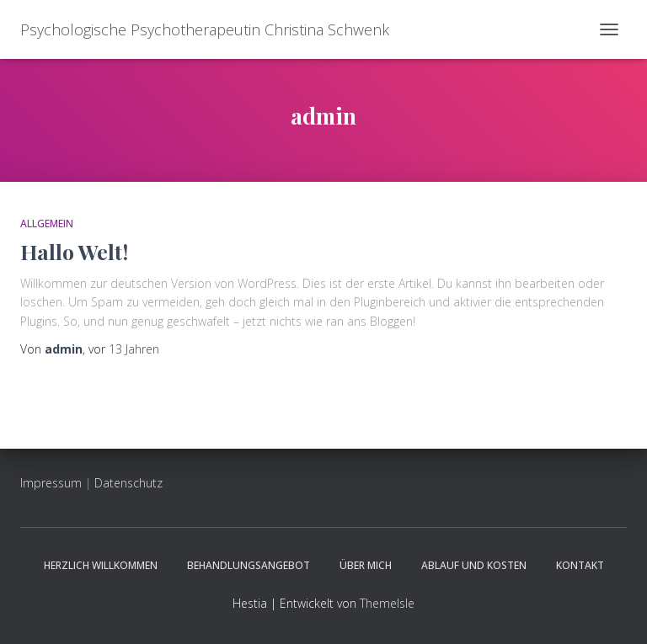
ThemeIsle (387, 603)
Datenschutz (128, 483)
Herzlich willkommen (101, 565)
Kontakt (580, 565)
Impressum (51, 483)
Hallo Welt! (74, 251)
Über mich (366, 565)
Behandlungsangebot (249, 565)
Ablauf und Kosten (474, 565)
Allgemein (47, 224)
